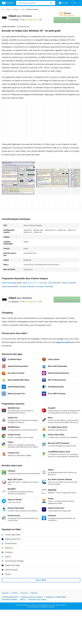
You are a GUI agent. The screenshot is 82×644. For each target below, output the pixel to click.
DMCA (22, 599)
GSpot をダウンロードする (33, 283)
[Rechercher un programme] (51, 3)
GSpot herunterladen (10, 283)
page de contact (63, 342)
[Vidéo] (23, 10)
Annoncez (24, 593)
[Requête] (36, 3)
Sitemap (34, 593)
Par (14, 20)
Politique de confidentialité (56, 597)
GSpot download (8, 287)
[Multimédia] (16, 10)
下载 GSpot (52, 283)
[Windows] (8, 10)
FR (77, 3)
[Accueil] (3, 10)
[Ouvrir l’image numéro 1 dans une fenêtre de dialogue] (53, 178)
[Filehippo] (8, 3)
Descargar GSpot (43, 287)
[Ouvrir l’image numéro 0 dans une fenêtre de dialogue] (18, 178)
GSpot (20, 16)
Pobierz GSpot (67, 283)
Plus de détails (41, 580)
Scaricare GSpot (26, 287)
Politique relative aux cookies (32, 597)
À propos (5, 593)
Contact (14, 593)
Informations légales (9, 599)
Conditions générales (10, 597)
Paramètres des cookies (37, 599)
